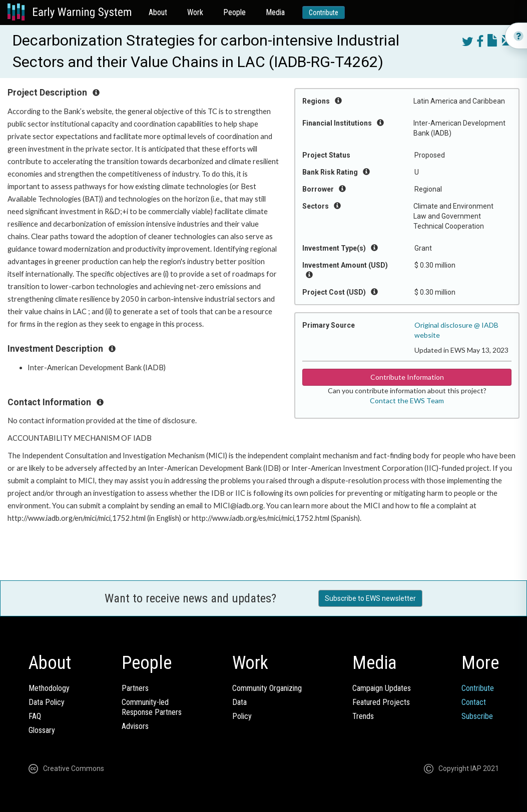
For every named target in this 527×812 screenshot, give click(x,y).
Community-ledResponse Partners (152, 707)
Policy (242, 716)
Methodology (49, 688)
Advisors (135, 726)
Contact (474, 702)
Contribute (324, 13)
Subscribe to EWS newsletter (370, 598)
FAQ (35, 716)
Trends (363, 716)
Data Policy (47, 702)
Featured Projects (381, 702)
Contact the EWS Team (407, 400)
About (158, 12)
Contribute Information (407, 377)
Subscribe (477, 716)
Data (239, 702)
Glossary (42, 730)
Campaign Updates (382, 688)
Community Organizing (267, 688)
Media (275, 12)
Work (195, 12)
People (234, 12)
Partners (135, 688)
